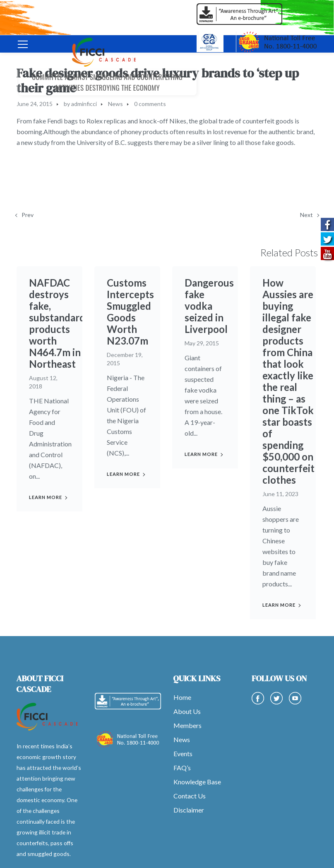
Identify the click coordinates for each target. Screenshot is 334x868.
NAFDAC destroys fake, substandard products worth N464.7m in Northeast (57, 323)
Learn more (46, 497)
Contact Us (190, 796)
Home (182, 697)
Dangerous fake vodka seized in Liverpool (209, 300)
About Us (187, 711)
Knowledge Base (197, 782)
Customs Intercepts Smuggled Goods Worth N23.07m (130, 312)
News (115, 104)
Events (183, 753)
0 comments (150, 104)
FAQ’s (182, 768)
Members (187, 725)
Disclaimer (189, 810)
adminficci (84, 104)
